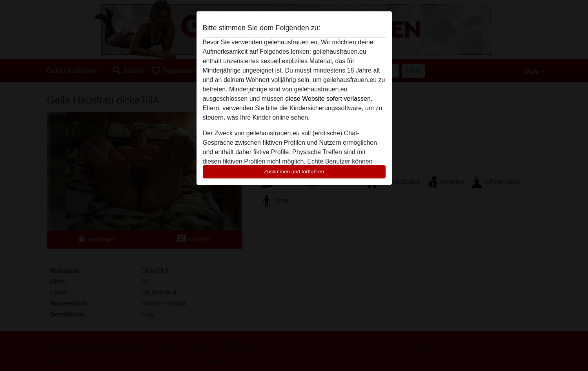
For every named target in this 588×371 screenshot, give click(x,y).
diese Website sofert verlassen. (329, 99)
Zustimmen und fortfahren (294, 172)
